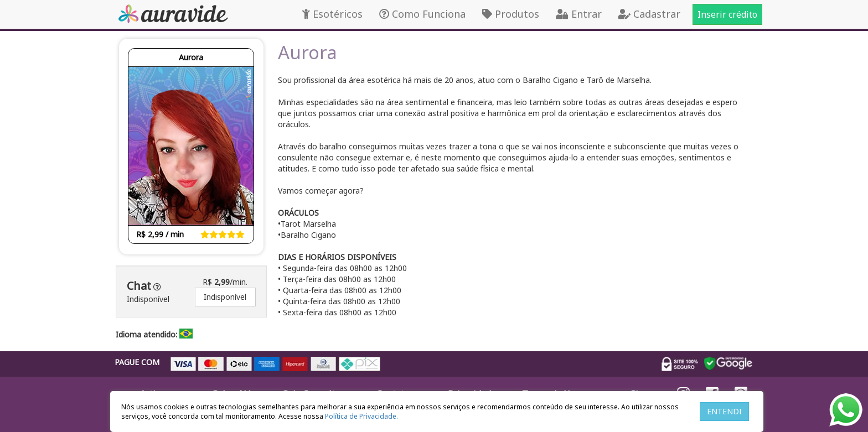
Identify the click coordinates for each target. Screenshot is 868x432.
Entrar (579, 14)
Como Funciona (422, 14)
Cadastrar (649, 14)
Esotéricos (332, 14)
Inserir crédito (727, 14)
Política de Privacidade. (361, 416)
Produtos (511, 14)
